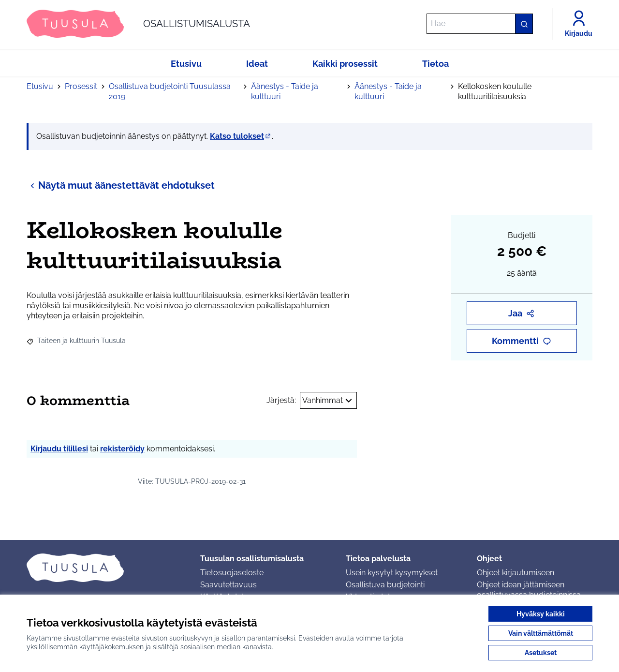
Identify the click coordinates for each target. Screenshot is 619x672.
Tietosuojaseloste (232, 573)
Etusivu (40, 86)
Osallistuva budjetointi (385, 585)
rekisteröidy (122, 449)
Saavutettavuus (228, 585)
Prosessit (81, 86)
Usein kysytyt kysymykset (392, 573)
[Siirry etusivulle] (138, 24)
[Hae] (480, 24)
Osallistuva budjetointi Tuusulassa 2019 (170, 91)
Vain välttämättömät (541, 633)
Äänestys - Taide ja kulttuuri (285, 91)
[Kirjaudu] (579, 24)
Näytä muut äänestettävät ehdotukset (121, 185)
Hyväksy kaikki (541, 614)
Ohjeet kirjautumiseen (516, 573)
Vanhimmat (328, 401)
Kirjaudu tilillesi (59, 449)
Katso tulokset (241, 136)
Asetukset (541, 653)
